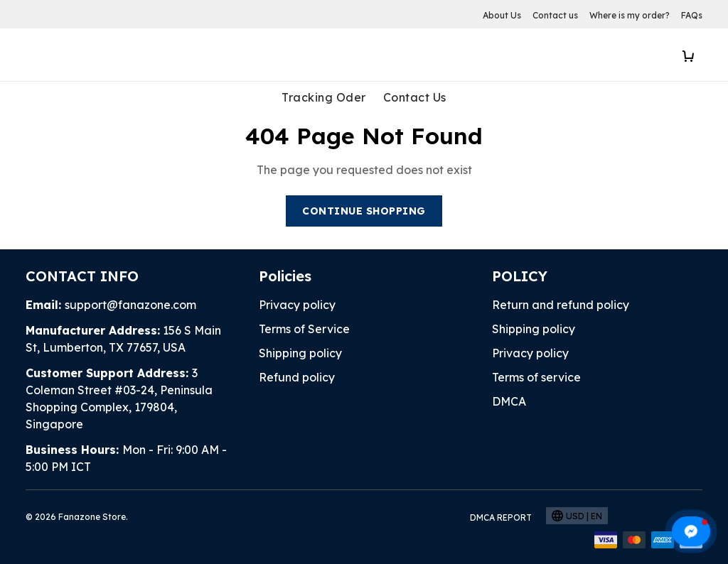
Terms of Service (304, 329)
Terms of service (536, 377)
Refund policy (297, 377)
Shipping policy (300, 353)
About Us (502, 15)
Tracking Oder (324, 97)
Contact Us (415, 97)
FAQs (692, 15)
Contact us (555, 15)
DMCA (509, 401)
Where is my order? (630, 15)
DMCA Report (501, 517)
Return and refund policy (561, 305)
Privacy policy (297, 305)
